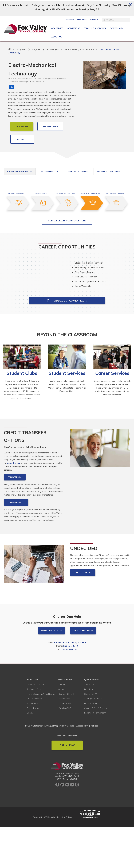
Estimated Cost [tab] (50, 171)
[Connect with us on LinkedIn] (72, 834)
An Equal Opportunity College (60, 775)
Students (70, 20)
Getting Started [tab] (78, 171)
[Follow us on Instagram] (77, 834)
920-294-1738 (70, 699)
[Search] (116, 20)
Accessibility (82, 775)
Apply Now (67, 795)
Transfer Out (16, 552)
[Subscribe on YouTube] (67, 834)
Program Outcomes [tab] (108, 171)
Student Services (67, 423)
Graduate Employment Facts (67, 350)
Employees (82, 20)
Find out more (83, 622)
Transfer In (15, 527)
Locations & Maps (83, 680)
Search (104, 20)
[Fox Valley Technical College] (25, 29)
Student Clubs (22, 423)
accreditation (14, 512)
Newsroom (94, 20)
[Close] (131, 4)
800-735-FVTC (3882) (67, 828)
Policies (94, 775)
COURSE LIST (22, 139)
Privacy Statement (34, 775)
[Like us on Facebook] (57, 834)
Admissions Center (52, 680)
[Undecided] (34, 615)
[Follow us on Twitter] (62, 834)
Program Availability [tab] (20, 171)
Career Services (112, 423)
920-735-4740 (70, 695)
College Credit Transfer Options (67, 270)
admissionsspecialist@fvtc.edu (70, 692)
